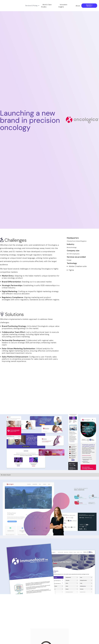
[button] (32, 6)
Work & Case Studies (46, 6)
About (78, 6)
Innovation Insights (63, 6)
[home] (13, 6)
